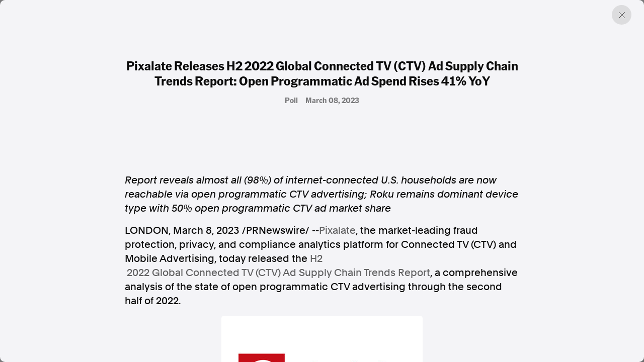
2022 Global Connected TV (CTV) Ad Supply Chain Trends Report (278, 273)
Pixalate (337, 230)
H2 (316, 258)
